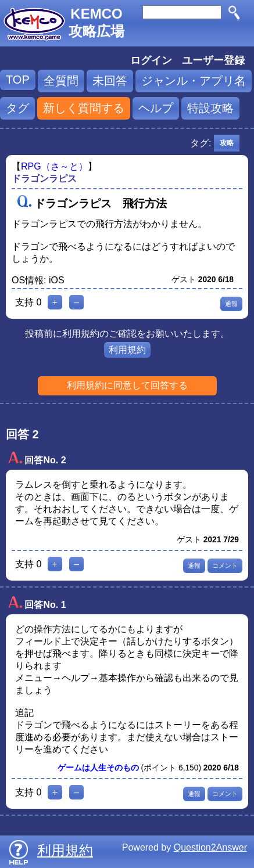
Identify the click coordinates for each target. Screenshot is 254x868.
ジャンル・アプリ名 (194, 81)
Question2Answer (210, 847)
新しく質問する (84, 108)
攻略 (227, 143)
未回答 (110, 81)
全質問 (61, 81)
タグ (17, 108)
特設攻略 (210, 108)
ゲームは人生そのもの (98, 768)
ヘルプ (156, 108)
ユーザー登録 (213, 60)
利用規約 (127, 350)
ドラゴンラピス (44, 179)
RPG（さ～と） (54, 166)
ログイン (151, 60)
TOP (18, 80)
